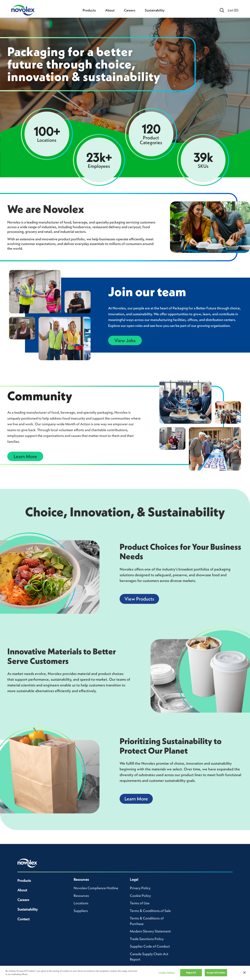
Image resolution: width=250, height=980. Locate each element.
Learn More (25, 456)
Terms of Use (140, 903)
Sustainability (155, 10)
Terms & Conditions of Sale (150, 911)
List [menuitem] (233, 10)
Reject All (191, 973)
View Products (139, 599)
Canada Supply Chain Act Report (149, 957)
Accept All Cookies (216, 973)
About (110, 10)
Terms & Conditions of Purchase (147, 921)
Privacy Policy (140, 888)
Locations (81, 903)
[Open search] (222, 10)
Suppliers (81, 911)
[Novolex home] (27, 863)
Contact (23, 919)
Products (89, 10)
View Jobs (125, 340)
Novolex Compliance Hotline (96, 888)
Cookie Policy (140, 896)
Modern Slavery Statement (150, 931)
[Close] (244, 973)
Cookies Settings (167, 973)
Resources (81, 896)
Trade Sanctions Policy (147, 939)
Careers (130, 10)
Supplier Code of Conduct (150, 946)
